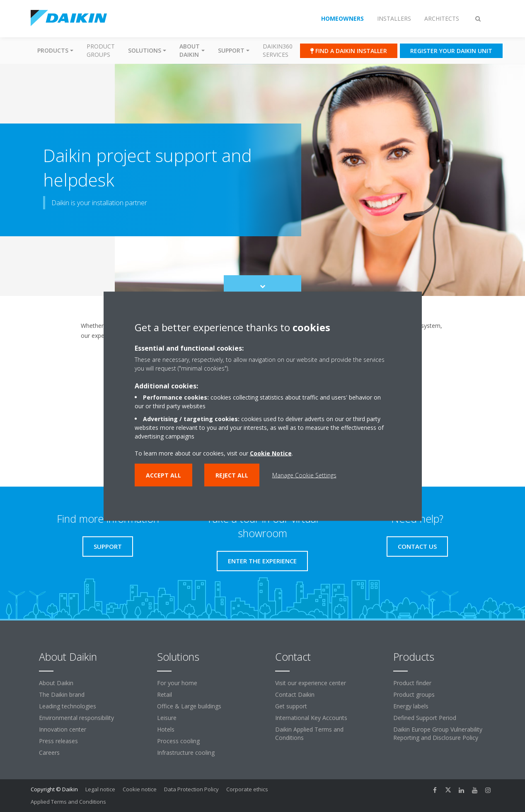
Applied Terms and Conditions (68, 802)
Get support (291, 706)
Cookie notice (140, 789)
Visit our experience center (311, 683)
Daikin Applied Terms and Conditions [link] (309, 733)
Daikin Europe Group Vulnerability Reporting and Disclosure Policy (438, 733)
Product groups (101, 50)
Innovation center (63, 729)
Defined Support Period (425, 718)
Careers (49, 753)
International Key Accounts (311, 718)
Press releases (58, 741)
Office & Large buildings (189, 706)
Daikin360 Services (278, 50)
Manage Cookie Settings (304, 475)
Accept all (163, 475)
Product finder (412, 683)
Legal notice (100, 789)
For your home (177, 683)
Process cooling (178, 741)
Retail (165, 694)
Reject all (232, 475)
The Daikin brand (62, 694)
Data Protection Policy (191, 789)
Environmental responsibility (76, 718)
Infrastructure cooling (186, 753)
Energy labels (411, 706)
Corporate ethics (247, 789)
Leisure (167, 718)
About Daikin (56, 683)
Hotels (166, 729)
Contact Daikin (295, 694)
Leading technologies (68, 706)
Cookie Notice (271, 453)
